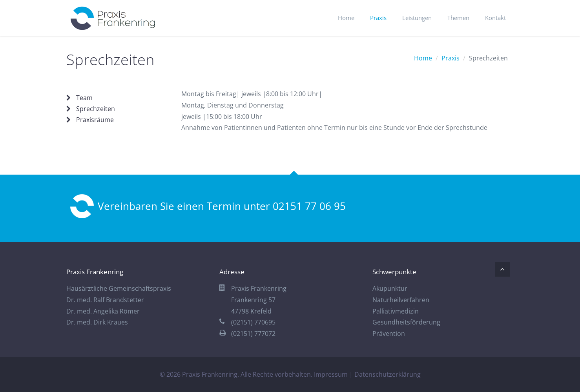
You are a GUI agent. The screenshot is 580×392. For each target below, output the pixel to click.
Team (84, 98)
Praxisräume (95, 120)
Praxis (378, 18)
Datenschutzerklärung (388, 374)
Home (346, 18)
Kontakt (495, 18)
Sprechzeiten (96, 109)
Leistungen (417, 18)
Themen (458, 18)
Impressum (331, 374)
